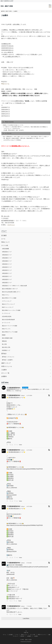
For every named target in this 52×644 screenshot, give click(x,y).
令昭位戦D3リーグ (7, 279)
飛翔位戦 (4, 341)
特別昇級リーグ (6, 350)
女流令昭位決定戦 (7, 316)
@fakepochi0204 (11, 495)
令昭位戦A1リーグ (7, 252)
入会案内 (4, 370)
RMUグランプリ (6, 329)
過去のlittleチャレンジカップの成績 (11, 310)
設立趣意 (4, 235)
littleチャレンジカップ (8, 307)
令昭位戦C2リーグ (7, 267)
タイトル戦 (5, 245)
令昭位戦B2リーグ (7, 261)
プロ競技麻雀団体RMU (13, 395)
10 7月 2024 (29, 506)
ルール (3, 239)
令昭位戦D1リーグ (7, 273)
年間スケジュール (7, 366)
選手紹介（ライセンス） (8, 357)
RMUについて (5, 242)
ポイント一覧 (5, 373)
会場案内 (4, 376)
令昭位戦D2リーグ (7, 276)
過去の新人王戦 (6, 347)
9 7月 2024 (29, 563)
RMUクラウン (6, 295)
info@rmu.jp (11, 225)
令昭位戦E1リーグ (7, 283)
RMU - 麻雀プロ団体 (7, 6)
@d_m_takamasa (12, 488)
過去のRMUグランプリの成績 (10, 332)
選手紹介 (4, 354)
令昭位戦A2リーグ (7, 255)
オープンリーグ (6, 323)
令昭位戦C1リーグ (7, 264)
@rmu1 (23, 396)
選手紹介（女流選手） (8, 360)
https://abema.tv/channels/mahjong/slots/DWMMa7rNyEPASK (25, 469)
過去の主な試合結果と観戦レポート (11, 292)
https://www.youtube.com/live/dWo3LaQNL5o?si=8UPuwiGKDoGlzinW (27, 567)
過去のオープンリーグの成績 (10, 326)
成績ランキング (6, 363)
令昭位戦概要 (5, 249)
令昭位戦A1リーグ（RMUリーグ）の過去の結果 (14, 286)
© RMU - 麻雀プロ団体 (26, 640)
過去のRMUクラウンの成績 (9, 298)
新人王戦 (4, 344)
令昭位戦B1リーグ (7, 258)
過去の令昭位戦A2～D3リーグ (10, 289)
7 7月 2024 (29, 606)
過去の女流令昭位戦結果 (8, 320)
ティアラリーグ (6, 313)
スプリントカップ (7, 301)
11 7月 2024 (29, 396)
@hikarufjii (10, 499)
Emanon (29, 642)
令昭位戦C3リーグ (7, 270)
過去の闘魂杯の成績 (7, 338)
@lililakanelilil (10, 574)
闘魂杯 (4, 335)
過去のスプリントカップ (8, 304)
